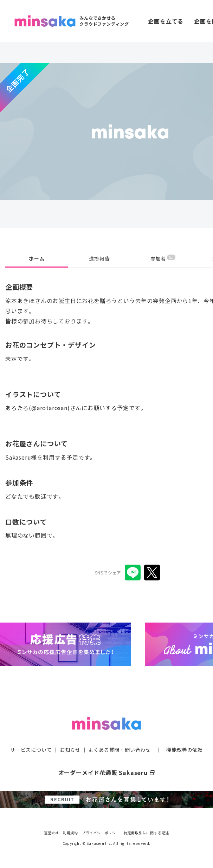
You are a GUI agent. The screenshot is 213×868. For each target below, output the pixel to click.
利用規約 (70, 833)
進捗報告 (100, 258)
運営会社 (51, 833)
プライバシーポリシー (101, 833)
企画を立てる (166, 21)
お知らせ (70, 750)
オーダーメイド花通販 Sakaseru (107, 772)
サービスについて (31, 750)
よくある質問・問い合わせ (120, 750)
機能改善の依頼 (185, 750)
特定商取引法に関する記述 (147, 833)
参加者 (163, 258)
